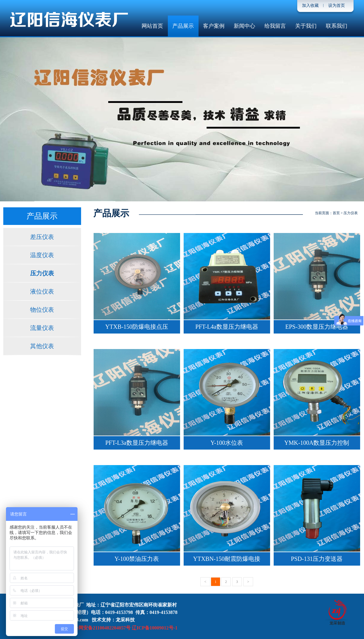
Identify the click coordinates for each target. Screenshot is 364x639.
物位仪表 (42, 310)
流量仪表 (42, 328)
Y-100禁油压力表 (137, 559)
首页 (336, 213)
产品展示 (183, 26)
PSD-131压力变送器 (317, 559)
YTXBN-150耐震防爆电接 (227, 559)
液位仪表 (42, 291)
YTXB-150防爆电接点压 (137, 327)
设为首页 (337, 6)
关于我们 (306, 26)
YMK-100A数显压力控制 (317, 443)
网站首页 (152, 26)
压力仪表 (42, 273)
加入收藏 (310, 6)
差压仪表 (42, 237)
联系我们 (337, 26)
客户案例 (214, 26)
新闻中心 (244, 26)
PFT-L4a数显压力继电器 (227, 327)
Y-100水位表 (227, 443)
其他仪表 (42, 346)
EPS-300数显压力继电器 (317, 327)
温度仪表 (42, 255)
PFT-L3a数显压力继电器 (137, 443)
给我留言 (275, 26)
